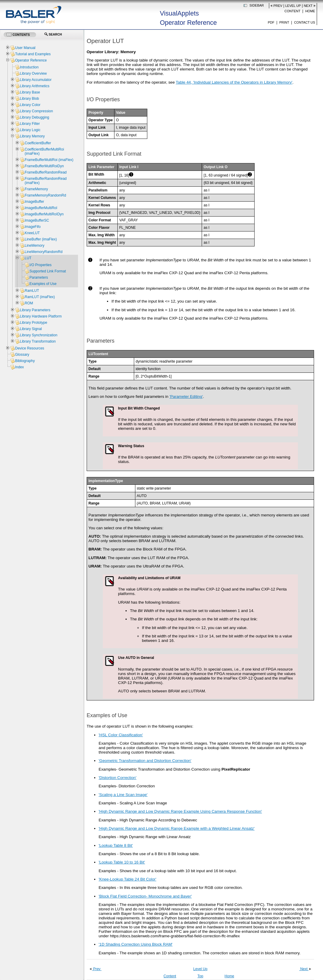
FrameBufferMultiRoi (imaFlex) (49, 160)
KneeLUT (32, 233)
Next (308, 6)
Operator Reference (31, 60)
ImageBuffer (34, 202)
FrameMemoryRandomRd (45, 195)
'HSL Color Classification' (121, 735)
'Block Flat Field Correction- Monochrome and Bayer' (145, 896)
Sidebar (257, 5)
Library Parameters (35, 310)
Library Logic (30, 130)
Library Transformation (38, 341)
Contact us (305, 22)
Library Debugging (34, 117)
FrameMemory (36, 189)
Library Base (30, 92)
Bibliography (25, 361)
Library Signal (31, 329)
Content (292, 11)
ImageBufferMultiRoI (41, 208)
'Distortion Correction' (118, 778)
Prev (278, 6)
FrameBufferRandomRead (46, 172)
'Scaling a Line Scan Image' (123, 795)
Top (200, 976)
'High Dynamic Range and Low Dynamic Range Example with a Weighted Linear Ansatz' (177, 828)
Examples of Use (43, 284)
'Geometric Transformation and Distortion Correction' (145, 761)
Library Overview (33, 73)
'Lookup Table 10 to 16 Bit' (122, 862)
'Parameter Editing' (186, 397)
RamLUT (32, 291)
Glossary (22, 355)
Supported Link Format (48, 271)
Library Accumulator (36, 80)
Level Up (293, 6)
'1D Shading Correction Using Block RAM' (136, 944)
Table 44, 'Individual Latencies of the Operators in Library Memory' (234, 82)
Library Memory (32, 136)
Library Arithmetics (35, 86)
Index (19, 367)
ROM (29, 303)
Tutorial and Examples (33, 54)
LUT (28, 258)
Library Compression (36, 111)
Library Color (30, 105)
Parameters (39, 277)
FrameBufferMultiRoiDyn (44, 166)
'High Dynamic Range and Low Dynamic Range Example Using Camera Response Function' (180, 811)
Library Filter (30, 124)
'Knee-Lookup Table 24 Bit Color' (127, 879)
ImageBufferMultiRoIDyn (44, 214)
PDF (271, 22)
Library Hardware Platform (41, 316)
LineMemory (34, 246)
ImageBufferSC (37, 220)
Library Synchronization (38, 335)
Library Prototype (33, 323)
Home (310, 11)
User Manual (25, 48)
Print (284, 22)
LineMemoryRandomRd (43, 252)
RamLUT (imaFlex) (40, 297)
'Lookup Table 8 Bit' (116, 845)
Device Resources (29, 348)
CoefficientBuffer (38, 143)
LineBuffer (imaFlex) (41, 239)
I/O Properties (40, 265)
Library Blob (29, 99)
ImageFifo (32, 227)
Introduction (29, 67)
